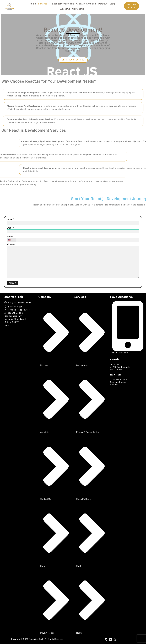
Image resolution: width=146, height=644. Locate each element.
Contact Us (78, 9)
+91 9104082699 (120, 353)
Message (11, 244)
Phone (11, 237)
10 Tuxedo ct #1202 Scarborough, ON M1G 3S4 (120, 367)
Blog (112, 4)
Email (10, 228)
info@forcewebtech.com (20, 302)
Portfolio (103, 4)
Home (33, 4)
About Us (65, 9)
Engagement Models (63, 4)
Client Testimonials (86, 4)
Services (44, 4)
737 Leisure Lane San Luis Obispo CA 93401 (118, 382)
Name (10, 219)
